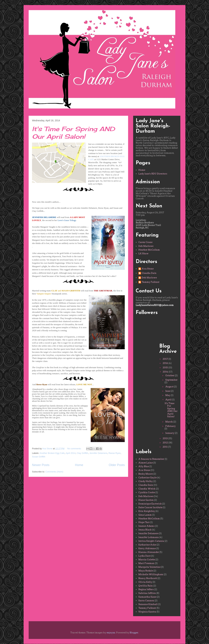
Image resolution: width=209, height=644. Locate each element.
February (170, 426)
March (169, 422)
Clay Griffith (82, 453)
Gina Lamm (145, 515)
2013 (165, 438)
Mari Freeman (146, 563)
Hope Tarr (144, 522)
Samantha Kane (147, 597)
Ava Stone (148, 269)
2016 (166, 363)
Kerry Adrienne (147, 548)
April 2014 (71, 453)
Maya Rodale (146, 571)
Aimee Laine (146, 463)
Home (79, 465)
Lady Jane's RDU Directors (153, 174)
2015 (166, 368)
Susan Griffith (39, 457)
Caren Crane (145, 242)
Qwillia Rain (146, 586)
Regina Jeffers (146, 589)
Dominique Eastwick (150, 504)
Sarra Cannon (146, 601)
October (170, 375)
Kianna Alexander (149, 552)
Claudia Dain (149, 273)
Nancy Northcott (148, 578)
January (170, 433)
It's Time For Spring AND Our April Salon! (73, 133)
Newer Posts (41, 465)
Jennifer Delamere (98, 453)
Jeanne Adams (146, 526)
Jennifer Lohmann (149, 537)
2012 (166, 443)
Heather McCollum (149, 250)
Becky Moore (146, 474)
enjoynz (111, 633)
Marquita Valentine (149, 567)
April (169, 400)
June (168, 391)
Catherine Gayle (147, 478)
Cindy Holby (146, 481)
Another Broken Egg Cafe (52, 453)
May (168, 395)
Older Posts (117, 465)
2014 (166, 372)
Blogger (134, 633)
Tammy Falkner (151, 282)
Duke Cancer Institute (150, 507)
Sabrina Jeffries (147, 593)
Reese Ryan (115, 453)
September (171, 380)
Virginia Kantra (147, 612)
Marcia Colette (147, 560)
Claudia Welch (147, 489)
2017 (166, 359)
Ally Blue (144, 466)
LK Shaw (143, 254)
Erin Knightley (147, 511)
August (170, 387)
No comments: (75, 449)
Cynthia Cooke (147, 492)
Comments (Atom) (54, 472)
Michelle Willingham (151, 574)
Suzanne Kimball (148, 604)
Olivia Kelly (145, 582)
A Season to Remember (151, 459)
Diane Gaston (146, 500)
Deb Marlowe (146, 246)
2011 (165, 447)
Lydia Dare (144, 556)
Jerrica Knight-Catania (151, 541)
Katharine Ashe (147, 545)
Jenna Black (145, 530)
